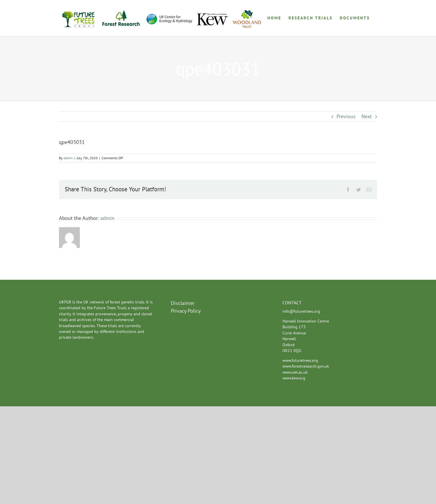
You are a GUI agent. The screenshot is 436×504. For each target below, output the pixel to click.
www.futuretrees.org (300, 360)
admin (68, 158)
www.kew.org (294, 378)
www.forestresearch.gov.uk (306, 366)
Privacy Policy (186, 311)
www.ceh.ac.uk (295, 372)
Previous (346, 116)
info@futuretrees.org (301, 311)
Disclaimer (183, 303)
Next (367, 116)
